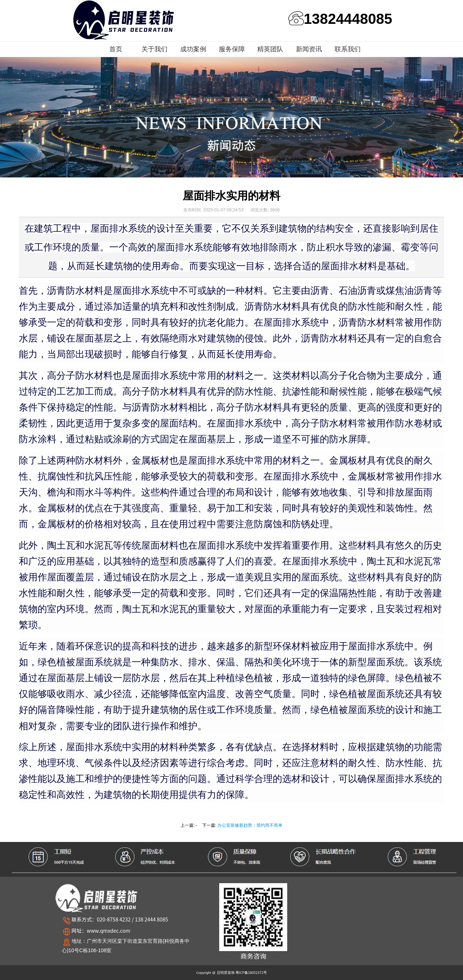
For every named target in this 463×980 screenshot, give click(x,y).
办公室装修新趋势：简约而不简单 (250, 825)
